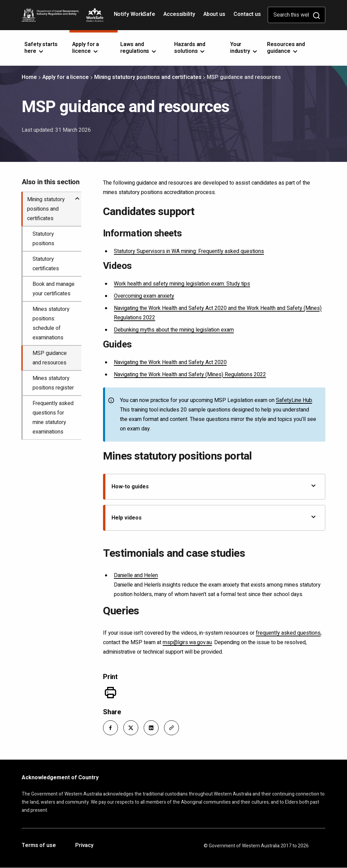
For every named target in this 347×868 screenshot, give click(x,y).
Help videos (214, 518)
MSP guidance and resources (50, 358)
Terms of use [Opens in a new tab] (39, 846)
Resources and (286, 48)
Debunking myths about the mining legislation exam (174, 330)
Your (244, 48)
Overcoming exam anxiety (144, 296)
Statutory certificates (46, 264)
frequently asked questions (288, 633)
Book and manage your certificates (54, 289)
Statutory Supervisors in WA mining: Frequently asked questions (189, 251)
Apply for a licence (66, 77)
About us (214, 14)
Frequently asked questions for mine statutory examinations (53, 418)
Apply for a (86, 48)
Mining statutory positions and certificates (148, 77)
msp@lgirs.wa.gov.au (187, 642)
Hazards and (190, 48)
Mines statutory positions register (53, 383)
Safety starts (41, 48)
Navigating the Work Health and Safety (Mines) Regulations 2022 (190, 375)
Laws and (139, 48)
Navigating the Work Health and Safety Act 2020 (170, 362)
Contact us (247, 14)
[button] (110, 728)
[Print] (110, 693)
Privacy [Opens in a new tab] (84, 846)
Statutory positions (43, 239)
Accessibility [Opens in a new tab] (180, 17)
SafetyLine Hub (294, 400)
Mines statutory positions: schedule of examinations (51, 323)
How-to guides (214, 486)
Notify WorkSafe (135, 14)
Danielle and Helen (136, 575)
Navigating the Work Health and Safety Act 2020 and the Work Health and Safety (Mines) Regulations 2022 (218, 313)
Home (29, 77)
